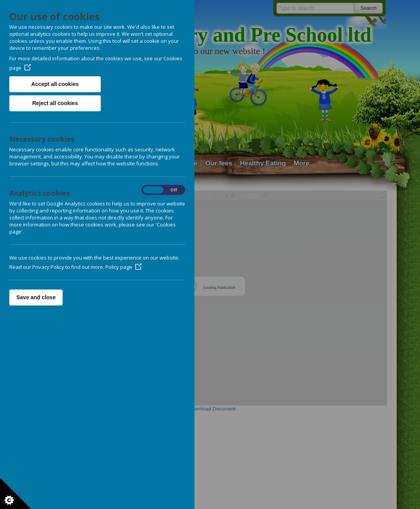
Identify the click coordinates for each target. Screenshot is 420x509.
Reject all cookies (55, 103)
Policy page (123, 267)
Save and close (36, 297)
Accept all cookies (55, 84)
